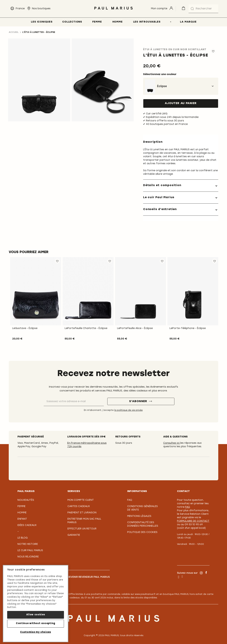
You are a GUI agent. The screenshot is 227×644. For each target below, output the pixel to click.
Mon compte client (81, 500)
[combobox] (203, 9)
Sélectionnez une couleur (160, 74)
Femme (21, 506)
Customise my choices (35, 632)
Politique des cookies (142, 532)
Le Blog (23, 538)
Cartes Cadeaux (79, 506)
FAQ (130, 500)
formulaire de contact (193, 521)
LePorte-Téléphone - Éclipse (188, 328)
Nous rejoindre (28, 557)
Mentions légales (139, 516)
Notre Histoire (28, 544)
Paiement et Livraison (82, 513)
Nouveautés (26, 500)
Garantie (74, 535)
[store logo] (114, 10)
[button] (57, 261)
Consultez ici (172, 443)
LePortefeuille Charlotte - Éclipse (86, 328)
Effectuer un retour (82, 529)
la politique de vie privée (128, 410)
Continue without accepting (36, 623)
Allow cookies (36, 615)
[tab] (181, 185)
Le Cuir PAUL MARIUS (30, 551)
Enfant (22, 519)
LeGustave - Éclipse (25, 328)
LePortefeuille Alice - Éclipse (135, 328)
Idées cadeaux (27, 525)
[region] (36, 604)
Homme (22, 513)
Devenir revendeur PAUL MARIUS (89, 577)
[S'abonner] (141, 401)
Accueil (14, 32)
